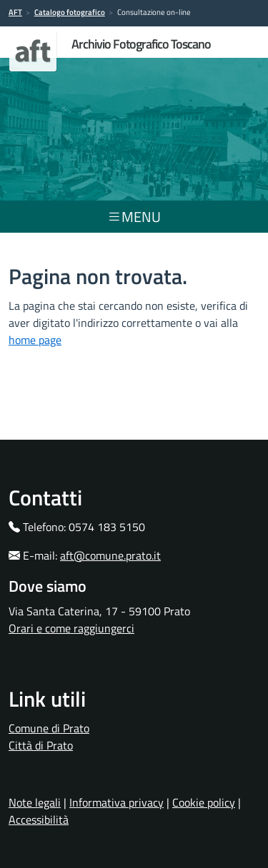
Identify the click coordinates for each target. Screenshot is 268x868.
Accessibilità (39, 819)
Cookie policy (204, 802)
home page (35, 340)
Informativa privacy (116, 802)
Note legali (35, 802)
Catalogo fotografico (70, 12)
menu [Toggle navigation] (134, 217)
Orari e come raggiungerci (71, 628)
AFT (15, 12)
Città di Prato (41, 745)
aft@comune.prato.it (110, 555)
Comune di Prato (49, 728)
